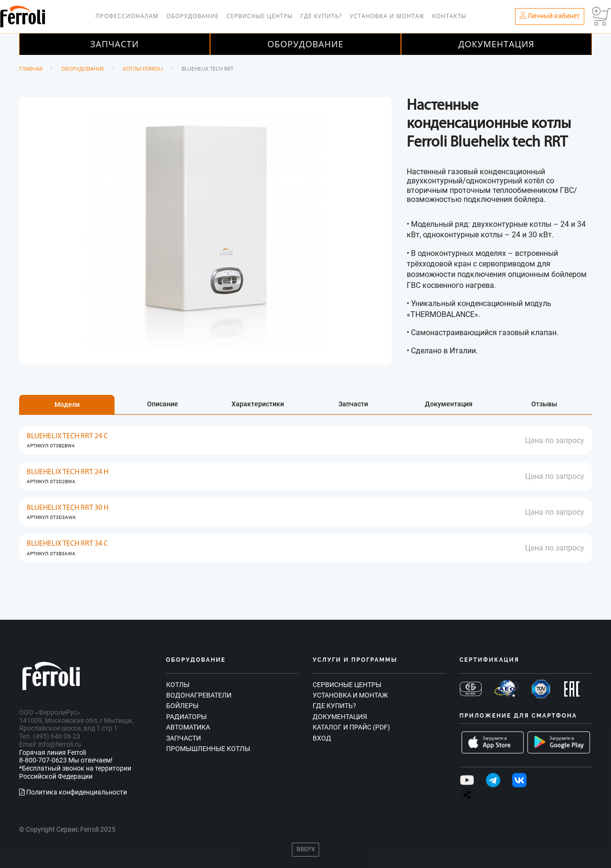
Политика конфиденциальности (73, 792)
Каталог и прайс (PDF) (351, 727)
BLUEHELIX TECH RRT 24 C (67, 436)
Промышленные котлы (208, 749)
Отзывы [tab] (544, 404)
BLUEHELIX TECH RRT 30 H (68, 508)
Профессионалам (127, 16)
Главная (31, 69)
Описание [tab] (163, 404)
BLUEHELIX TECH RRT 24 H (68, 472)
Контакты (449, 16)
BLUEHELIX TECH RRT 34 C (67, 544)
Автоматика (188, 727)
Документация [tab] (449, 404)
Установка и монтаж (387, 16)
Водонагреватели (199, 695)
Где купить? (321, 16)
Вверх (306, 849)
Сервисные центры (259, 16)
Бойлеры (182, 706)
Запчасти (115, 44)
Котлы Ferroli (143, 69)
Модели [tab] (67, 404)
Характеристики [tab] (258, 404)
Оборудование (192, 16)
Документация (496, 44)
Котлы (178, 685)
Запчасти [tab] (353, 404)
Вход (322, 738)
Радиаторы (186, 717)
